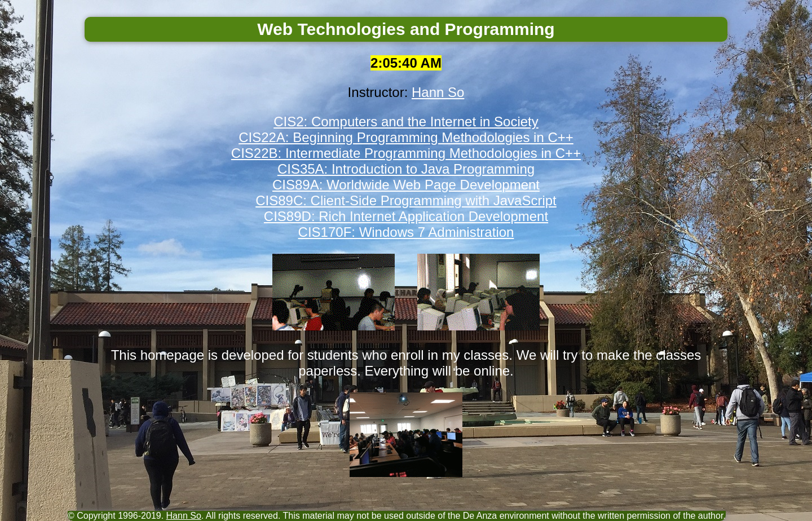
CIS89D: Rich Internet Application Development (406, 216)
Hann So (438, 92)
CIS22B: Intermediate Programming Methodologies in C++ (406, 153)
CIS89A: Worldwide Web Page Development (406, 185)
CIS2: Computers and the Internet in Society (406, 122)
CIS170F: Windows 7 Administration (406, 232)
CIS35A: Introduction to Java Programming (406, 169)
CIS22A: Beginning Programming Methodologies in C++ (406, 137)
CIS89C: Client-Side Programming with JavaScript (406, 200)
